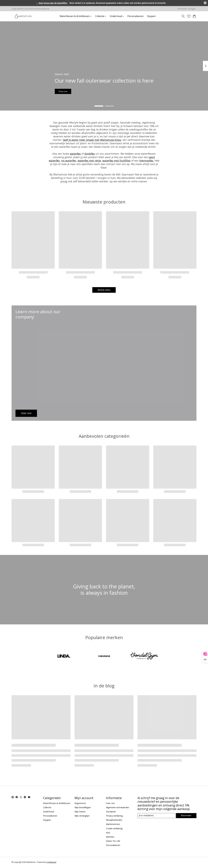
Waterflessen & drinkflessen (57, 804)
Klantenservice (113, 825)
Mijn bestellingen (83, 808)
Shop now (67, 90)
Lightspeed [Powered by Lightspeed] (52, 863)
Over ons (110, 804)
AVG (108, 833)
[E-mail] (157, 816)
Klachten (110, 837)
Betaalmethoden (114, 821)
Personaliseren (135, 16)
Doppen (151, 16)
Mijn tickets (80, 812)
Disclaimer (111, 812)
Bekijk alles (104, 290)
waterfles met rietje (89, 161)
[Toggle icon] (183, 16)
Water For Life (113, 842)
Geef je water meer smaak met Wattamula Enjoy (92, 140)
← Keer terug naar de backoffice (52, 3)
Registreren (80, 804)
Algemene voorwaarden (118, 808)
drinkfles (90, 154)
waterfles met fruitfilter (116, 161)
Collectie (47, 808)
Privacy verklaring (114, 816)
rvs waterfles (69, 161)
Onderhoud (49, 812)
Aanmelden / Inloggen (187, 9)
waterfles (75, 154)
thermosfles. (147, 161)
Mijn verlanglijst (82, 816)
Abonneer (186, 816)
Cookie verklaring (114, 829)
